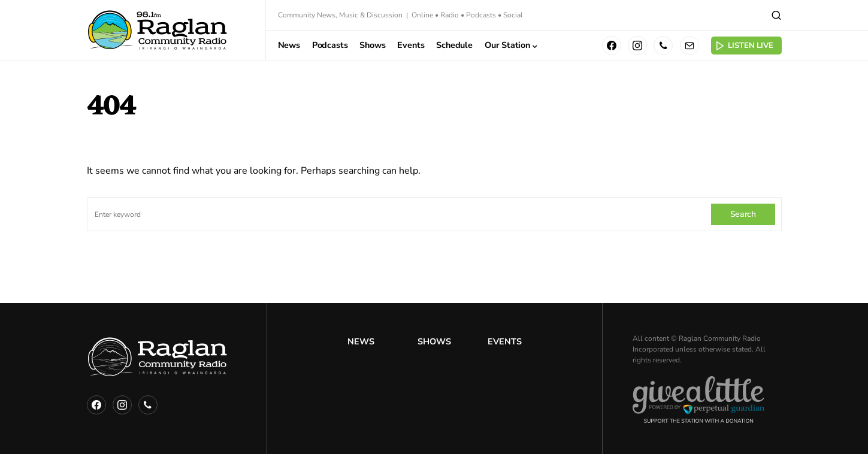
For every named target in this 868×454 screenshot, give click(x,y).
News (361, 341)
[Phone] (663, 46)
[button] (776, 15)
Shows (434, 341)
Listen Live (744, 46)
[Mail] (689, 46)
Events (505, 341)
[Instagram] (637, 46)
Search (743, 214)
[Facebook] (612, 46)
